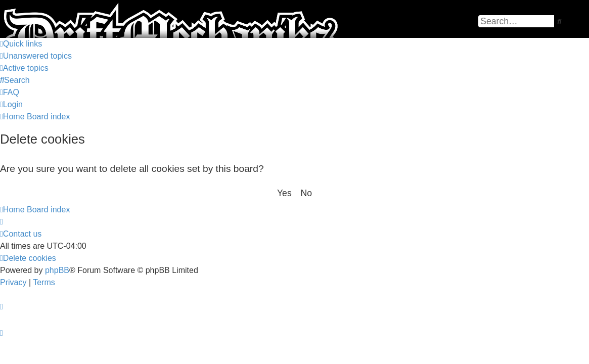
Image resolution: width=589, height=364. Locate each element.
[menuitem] (36, 56)
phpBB (57, 270)
